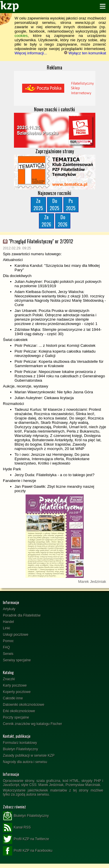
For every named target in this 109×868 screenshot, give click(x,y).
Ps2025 (71, 205)
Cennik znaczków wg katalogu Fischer (32, 724)
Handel (8, 622)
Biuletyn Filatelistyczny (20, 749)
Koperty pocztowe (17, 692)
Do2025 (54, 205)
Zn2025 (38, 205)
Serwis (8, 654)
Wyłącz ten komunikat (85, 53)
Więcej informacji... (31, 53)
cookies (21, 36)
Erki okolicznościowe (19, 711)
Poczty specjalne (16, 717)
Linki (7, 628)
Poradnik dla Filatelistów (22, 615)
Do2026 (63, 221)
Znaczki (9, 679)
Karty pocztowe (15, 685)
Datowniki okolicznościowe (24, 705)
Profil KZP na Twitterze (26, 839)
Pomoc (8, 641)
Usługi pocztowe (16, 635)
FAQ (6, 647)
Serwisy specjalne (17, 660)
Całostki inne (13, 698)
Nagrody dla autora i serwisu (25, 762)
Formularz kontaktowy (20, 743)
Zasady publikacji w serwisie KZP (29, 756)
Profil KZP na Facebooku (28, 851)
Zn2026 (46, 221)
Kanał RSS (17, 828)
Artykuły (9, 609)
